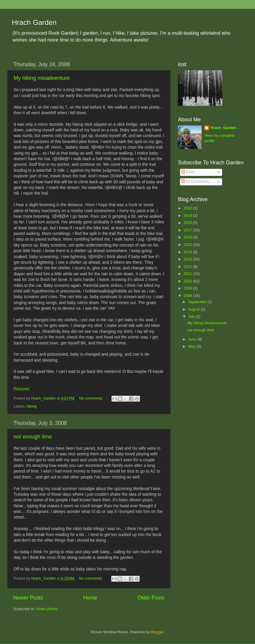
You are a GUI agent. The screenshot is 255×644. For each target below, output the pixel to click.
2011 (188, 274)
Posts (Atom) (47, 609)
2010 (188, 281)
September (198, 302)
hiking (32, 406)
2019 (188, 216)
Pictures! (22, 389)
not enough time (33, 437)
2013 (188, 259)
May (192, 346)
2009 (188, 288)
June (193, 339)
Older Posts (151, 598)
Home (90, 598)
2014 (188, 252)
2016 (188, 237)
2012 (188, 267)
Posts (188, 172)
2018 (188, 223)
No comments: (92, 398)
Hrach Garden (34, 22)
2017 (188, 230)
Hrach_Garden (223, 128)
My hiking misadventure (42, 78)
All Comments (195, 182)
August (195, 309)
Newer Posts (28, 598)
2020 (188, 208)
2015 (188, 245)
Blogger (157, 632)
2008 (188, 296)
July (192, 317)
